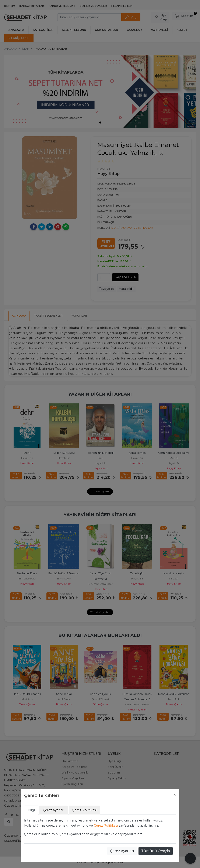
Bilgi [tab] (31, 810)
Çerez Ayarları (122, 851)
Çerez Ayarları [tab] (54, 810)
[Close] (175, 795)
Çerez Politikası (106, 826)
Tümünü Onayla (156, 851)
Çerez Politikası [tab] (84, 810)
